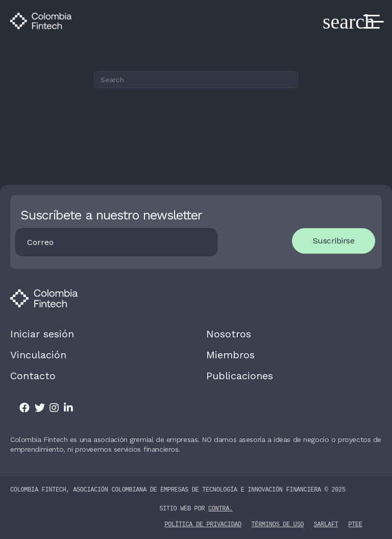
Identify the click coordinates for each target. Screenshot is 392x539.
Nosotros (229, 334)
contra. (220, 509)
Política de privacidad (203, 524)
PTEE (355, 524)
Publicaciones (240, 376)
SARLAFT (326, 524)
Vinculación (38, 355)
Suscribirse (334, 241)
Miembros (230, 355)
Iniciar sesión (42, 334)
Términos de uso (278, 524)
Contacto (33, 376)
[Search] (196, 80)
